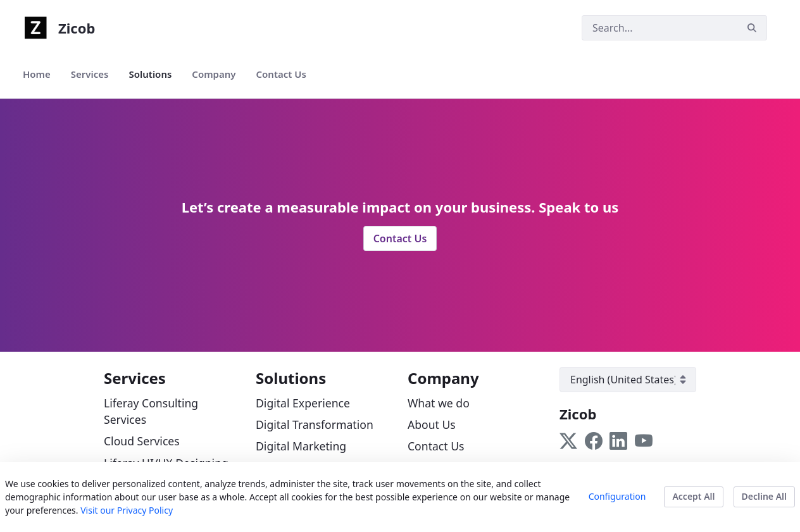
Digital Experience (303, 403)
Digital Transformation (315, 424)
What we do (439, 403)
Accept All (693, 496)
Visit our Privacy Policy (127, 510)
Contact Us (400, 238)
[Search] (659, 28)
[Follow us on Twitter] (568, 440)
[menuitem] (37, 74)
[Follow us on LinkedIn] (618, 440)
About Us (432, 424)
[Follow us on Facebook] (594, 440)
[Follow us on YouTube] (644, 440)
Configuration (617, 496)
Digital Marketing (301, 446)
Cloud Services (142, 441)
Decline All (764, 496)
